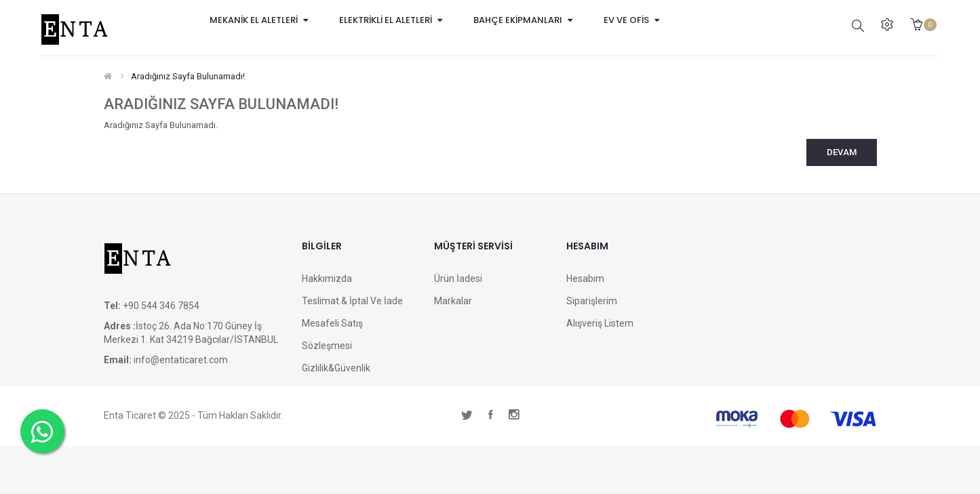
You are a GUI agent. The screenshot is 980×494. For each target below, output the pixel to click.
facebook (491, 415)
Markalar (453, 301)
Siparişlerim (592, 301)
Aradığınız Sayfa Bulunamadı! (188, 76)
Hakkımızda (327, 279)
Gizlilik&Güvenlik (336, 368)
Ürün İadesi (458, 279)
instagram (514, 415)
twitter (467, 415)
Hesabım (585, 279)
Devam (842, 152)
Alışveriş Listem (600, 323)
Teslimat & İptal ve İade (352, 301)
